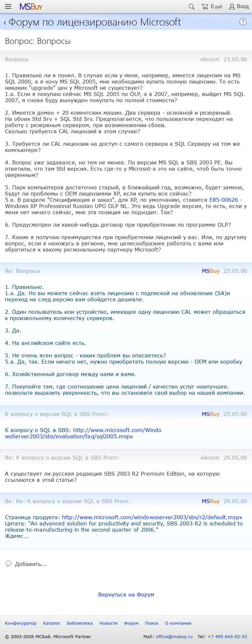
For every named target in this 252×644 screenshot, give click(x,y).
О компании (178, 623)
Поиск (152, 623)
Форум (131, 623)
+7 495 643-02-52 (227, 636)
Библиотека (80, 623)
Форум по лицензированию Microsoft (95, 21)
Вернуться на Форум (126, 594)
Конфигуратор (21, 623)
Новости (108, 623)
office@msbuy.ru (174, 636)
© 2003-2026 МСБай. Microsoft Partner (48, 636)
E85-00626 (224, 200)
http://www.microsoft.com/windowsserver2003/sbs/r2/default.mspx (152, 517)
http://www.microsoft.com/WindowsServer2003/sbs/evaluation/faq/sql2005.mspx (83, 433)
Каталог (52, 623)
